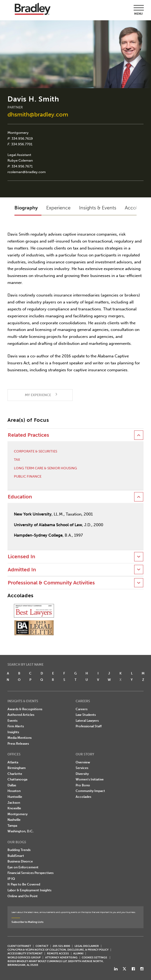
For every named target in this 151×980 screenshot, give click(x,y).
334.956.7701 (22, 144)
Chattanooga (17, 779)
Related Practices (28, 435)
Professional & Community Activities (51, 583)
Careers (82, 709)
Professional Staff (89, 726)
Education (20, 497)
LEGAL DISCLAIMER (87, 946)
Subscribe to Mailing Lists (28, 922)
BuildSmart (16, 856)
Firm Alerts (16, 726)
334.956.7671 (22, 166)
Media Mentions (20, 738)
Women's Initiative (90, 779)
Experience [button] (58, 208)
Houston (14, 791)
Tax (17, 460)
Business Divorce (20, 861)
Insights (13, 732)
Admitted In (22, 570)
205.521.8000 (61, 946)
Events (12, 721)
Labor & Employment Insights (29, 890)
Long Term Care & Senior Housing (45, 468)
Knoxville (14, 808)
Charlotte (15, 774)
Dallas (12, 785)
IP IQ (11, 879)
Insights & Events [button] (98, 208)
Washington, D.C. (20, 831)
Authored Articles (21, 715)
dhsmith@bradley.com (38, 114)
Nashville (14, 820)
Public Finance (28, 476)
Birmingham (17, 768)
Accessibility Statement (25, 953)
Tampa (12, 826)
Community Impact (90, 791)
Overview (83, 762)
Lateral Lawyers (87, 721)
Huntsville (15, 797)
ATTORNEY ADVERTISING (61, 957)
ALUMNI (78, 953)
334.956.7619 (22, 138)
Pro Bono (83, 785)
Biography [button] (26, 208)
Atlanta (13, 762)
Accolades (83, 797)
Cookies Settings (94, 958)
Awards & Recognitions (25, 709)
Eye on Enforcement (23, 867)
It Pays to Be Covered (24, 884)
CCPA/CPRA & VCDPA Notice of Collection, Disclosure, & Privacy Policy (58, 950)
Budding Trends (19, 850)
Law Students (86, 715)
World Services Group (24, 957)
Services (82, 768)
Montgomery (18, 133)
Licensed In (22, 557)
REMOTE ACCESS (58, 953)
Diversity (82, 774)
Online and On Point (23, 896)
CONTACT (42, 946)
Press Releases (18, 744)
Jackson (14, 803)
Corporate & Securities (36, 451)
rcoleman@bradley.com (27, 172)
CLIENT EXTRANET (19, 946)
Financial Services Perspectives (30, 873)
